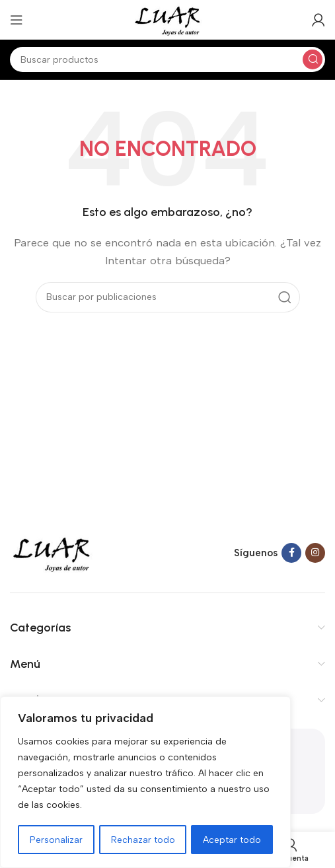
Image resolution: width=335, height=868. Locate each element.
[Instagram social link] (315, 553)
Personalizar (56, 839)
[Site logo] (167, 19)
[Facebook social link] (291, 553)
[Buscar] (167, 59)
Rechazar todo (143, 839)
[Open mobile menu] (17, 20)
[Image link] (52, 552)
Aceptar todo (233, 839)
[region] (145, 783)
